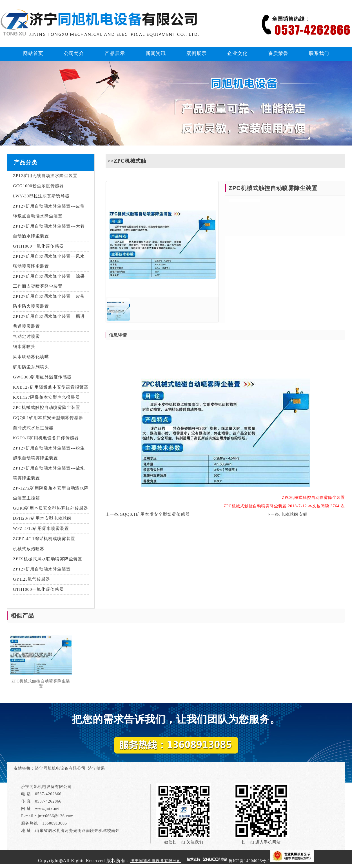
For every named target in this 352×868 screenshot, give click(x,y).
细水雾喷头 (24, 347)
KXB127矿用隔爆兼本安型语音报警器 (51, 387)
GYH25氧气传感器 (32, 579)
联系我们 (319, 53)
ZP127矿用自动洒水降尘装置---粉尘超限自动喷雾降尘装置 (49, 453)
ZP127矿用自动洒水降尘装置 (42, 569)
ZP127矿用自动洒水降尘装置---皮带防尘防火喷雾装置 (49, 301)
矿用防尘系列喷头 (31, 367)
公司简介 (74, 53)
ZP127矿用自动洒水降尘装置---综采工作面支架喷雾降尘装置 (49, 281)
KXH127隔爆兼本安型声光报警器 (46, 397)
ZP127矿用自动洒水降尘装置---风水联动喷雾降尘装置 (49, 261)
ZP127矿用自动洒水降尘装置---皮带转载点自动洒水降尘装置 (49, 211)
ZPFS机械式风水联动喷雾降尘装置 (48, 559)
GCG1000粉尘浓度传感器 (38, 186)
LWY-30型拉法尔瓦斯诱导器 (41, 196)
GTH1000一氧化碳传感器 (38, 246)
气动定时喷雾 (26, 336)
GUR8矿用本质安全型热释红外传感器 (51, 508)
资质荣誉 (278, 53)
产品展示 (115, 53)
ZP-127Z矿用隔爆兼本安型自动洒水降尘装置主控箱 (51, 493)
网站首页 (33, 53)
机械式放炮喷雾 (29, 549)
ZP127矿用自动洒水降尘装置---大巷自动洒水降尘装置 (49, 231)
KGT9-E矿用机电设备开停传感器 (46, 438)
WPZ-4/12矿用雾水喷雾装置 (41, 528)
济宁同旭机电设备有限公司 (60, 768)
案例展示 (197, 53)
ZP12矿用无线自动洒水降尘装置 (45, 176)
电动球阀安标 (294, 514)
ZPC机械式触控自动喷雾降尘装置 (47, 407)
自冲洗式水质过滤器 (33, 428)
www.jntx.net (47, 809)
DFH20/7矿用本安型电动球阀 (42, 518)
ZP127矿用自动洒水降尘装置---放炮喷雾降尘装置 (49, 473)
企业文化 (237, 53)
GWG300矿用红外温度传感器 (42, 377)
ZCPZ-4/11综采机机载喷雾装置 (44, 539)
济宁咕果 (97, 768)
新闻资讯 (156, 53)
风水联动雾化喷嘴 (31, 357)
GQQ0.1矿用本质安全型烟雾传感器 (48, 418)
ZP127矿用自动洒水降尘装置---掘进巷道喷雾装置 (49, 321)
